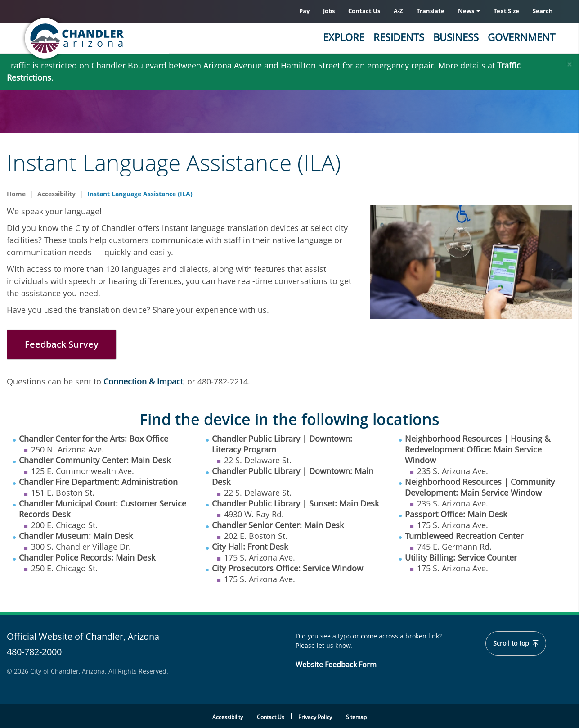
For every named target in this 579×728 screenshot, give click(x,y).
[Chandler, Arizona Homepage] (110, 38)
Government (521, 37)
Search (543, 11)
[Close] (570, 62)
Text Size (506, 11)
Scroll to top (516, 643)
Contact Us (364, 11)
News (469, 11)
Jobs (329, 11)
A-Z (398, 11)
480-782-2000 (34, 652)
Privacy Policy (315, 717)
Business (456, 37)
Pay (304, 11)
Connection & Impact (143, 381)
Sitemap (356, 717)
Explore (344, 37)
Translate (431, 11)
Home (16, 194)
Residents (399, 37)
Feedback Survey (62, 344)
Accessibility (56, 194)
